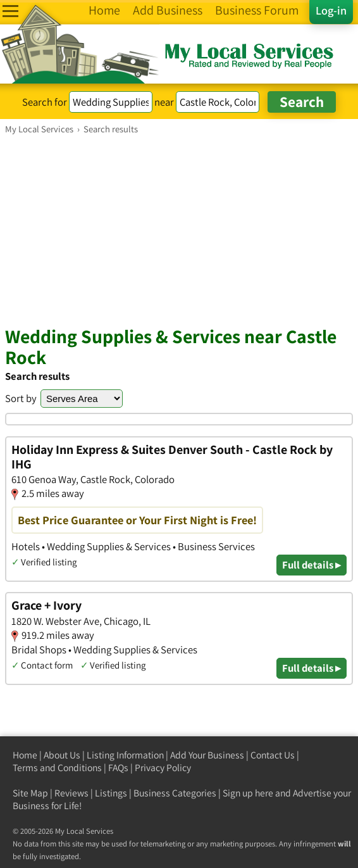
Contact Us (273, 755)
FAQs (118, 768)
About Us (62, 755)
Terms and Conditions (57, 768)
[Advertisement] (179, 230)
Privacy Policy (163, 768)
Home (25, 755)
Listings (111, 793)
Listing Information (125, 755)
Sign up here (248, 793)
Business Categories (175, 793)
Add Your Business (207, 755)
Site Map (30, 793)
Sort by (21, 398)
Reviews (71, 793)
